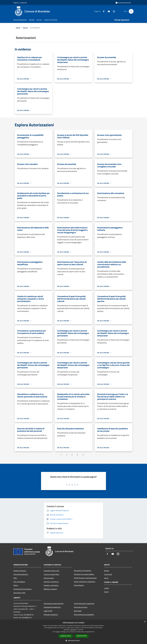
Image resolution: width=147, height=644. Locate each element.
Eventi (106, 592)
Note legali (78, 611)
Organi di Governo (20, 571)
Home (18, 28)
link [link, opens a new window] (93, 632)
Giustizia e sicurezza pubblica (84, 574)
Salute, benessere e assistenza (85, 582)
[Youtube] (108, 11)
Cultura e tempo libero (51, 574)
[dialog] (73, 632)
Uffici (15, 578)
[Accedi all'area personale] (123, 3)
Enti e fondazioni (19, 582)
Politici (16, 585)
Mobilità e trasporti (50, 589)
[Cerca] (131, 11)
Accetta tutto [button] (66, 636)
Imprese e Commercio (51, 582)
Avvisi (106, 578)
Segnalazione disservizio (52, 607)
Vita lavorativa (49, 578)
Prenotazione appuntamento (54, 604)
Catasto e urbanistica (51, 585)
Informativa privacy (81, 607)
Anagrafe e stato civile (51, 571)
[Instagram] (113, 11)
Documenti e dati (19, 593)
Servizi (25, 28)
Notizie (107, 571)
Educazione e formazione (83, 571)
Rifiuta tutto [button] (82, 636)
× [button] (145, 622)
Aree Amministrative (21, 574)
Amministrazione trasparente (84, 604)
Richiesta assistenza (51, 615)
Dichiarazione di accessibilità (84, 615)
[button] (73, 641)
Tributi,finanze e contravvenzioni (85, 578)
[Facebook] (103, 11)
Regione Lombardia (20, 3)
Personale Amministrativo (23, 589)
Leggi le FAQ (48, 611)
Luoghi (106, 588)
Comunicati (108, 574)
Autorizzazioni (79, 585)
